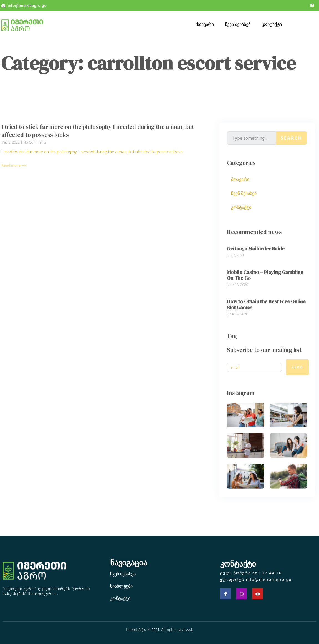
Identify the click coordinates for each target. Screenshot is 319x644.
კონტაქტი (272, 24)
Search (292, 138)
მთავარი (205, 24)
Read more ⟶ (14, 165)
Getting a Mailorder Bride (256, 249)
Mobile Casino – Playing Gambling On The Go (265, 275)
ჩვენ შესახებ (238, 24)
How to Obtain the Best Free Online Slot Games (266, 304)
